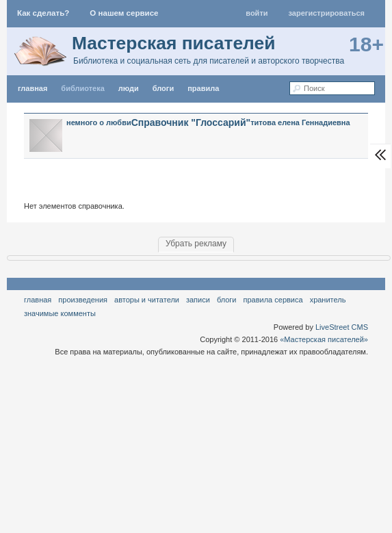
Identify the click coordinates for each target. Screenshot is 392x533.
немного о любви (99, 122)
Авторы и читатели (147, 300)
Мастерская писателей (173, 43)
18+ (366, 44)
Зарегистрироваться (327, 13)
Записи (198, 300)
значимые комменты (60, 313)
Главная (38, 300)
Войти (257, 13)
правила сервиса (273, 300)
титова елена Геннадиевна (300, 122)
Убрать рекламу (196, 244)
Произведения (83, 300)
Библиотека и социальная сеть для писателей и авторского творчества (209, 61)
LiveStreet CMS (342, 327)
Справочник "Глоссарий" (191, 122)
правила (203, 88)
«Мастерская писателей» (324, 339)
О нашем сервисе (124, 13)
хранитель (328, 300)
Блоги (163, 88)
